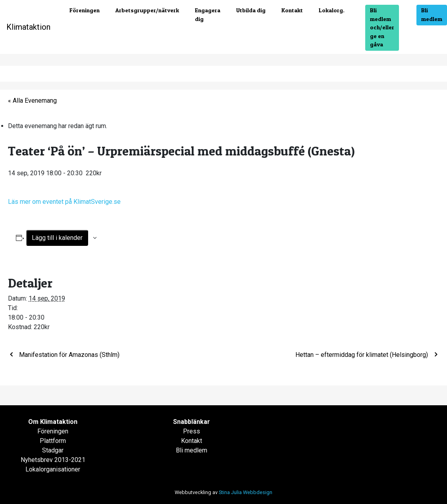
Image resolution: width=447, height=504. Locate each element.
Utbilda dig (251, 10)
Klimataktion (28, 27)
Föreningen (85, 10)
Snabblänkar (192, 422)
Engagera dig (208, 15)
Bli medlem (432, 15)
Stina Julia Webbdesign (246, 492)
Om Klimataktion (53, 422)
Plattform (53, 441)
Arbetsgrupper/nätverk (147, 10)
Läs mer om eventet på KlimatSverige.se (65, 202)
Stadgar (53, 450)
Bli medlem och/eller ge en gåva (382, 27)
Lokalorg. (332, 10)
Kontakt (292, 10)
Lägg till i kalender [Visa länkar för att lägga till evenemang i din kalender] (57, 238)
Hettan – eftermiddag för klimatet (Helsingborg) (362, 355)
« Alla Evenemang (32, 101)
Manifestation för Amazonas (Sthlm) (68, 355)
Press (192, 431)
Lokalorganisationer (53, 469)
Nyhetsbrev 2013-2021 (53, 460)
